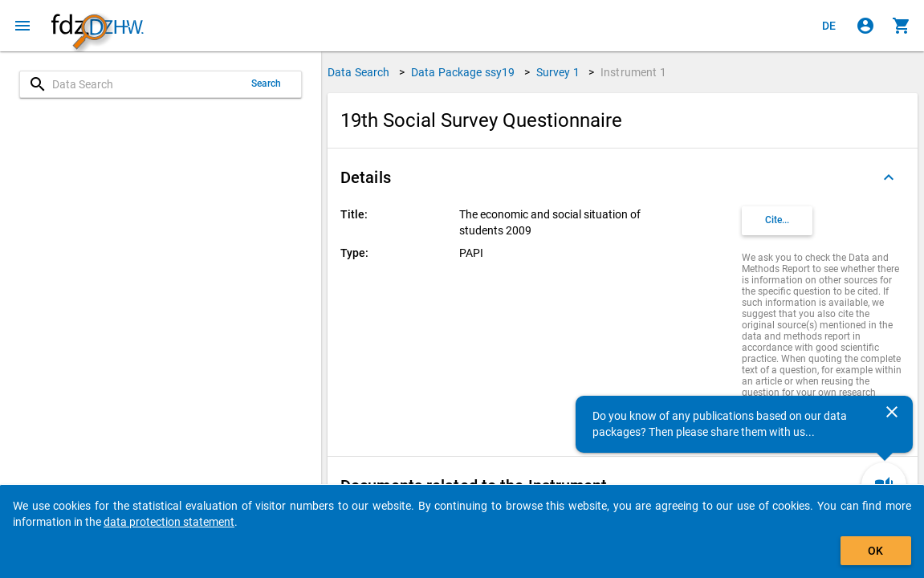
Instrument (633, 72)
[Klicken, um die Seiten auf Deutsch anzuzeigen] (829, 26)
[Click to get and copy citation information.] (777, 221)
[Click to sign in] (865, 26)
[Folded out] (889, 177)
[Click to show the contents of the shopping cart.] (902, 26)
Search (267, 83)
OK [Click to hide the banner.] (875, 551)
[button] (623, 177)
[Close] (892, 412)
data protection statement (169, 522)
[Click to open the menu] (22, 26)
